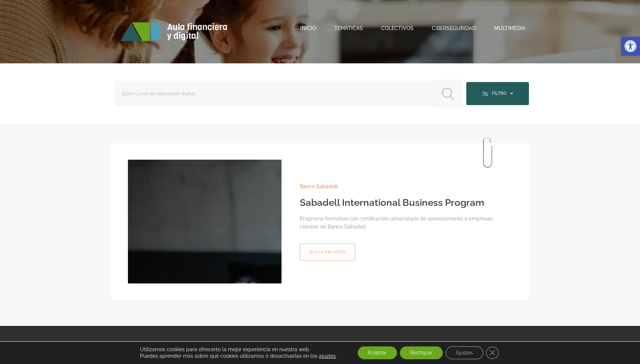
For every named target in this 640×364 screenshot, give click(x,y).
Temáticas (349, 28)
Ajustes (466, 353)
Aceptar (375, 353)
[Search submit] (447, 93)
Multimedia (510, 28)
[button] (630, 46)
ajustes (324, 356)
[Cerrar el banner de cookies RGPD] (495, 353)
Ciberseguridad (454, 28)
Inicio (308, 28)
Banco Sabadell (319, 185)
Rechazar (421, 353)
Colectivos (397, 28)
